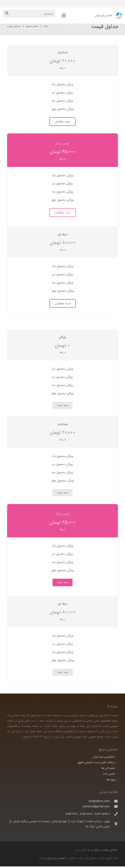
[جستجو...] (29, 14)
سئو (97, 851)
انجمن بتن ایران (56, 860)
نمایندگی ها (108, 770)
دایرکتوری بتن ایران (104, 758)
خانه (47, 28)
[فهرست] (64, 16)
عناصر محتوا (33, 28)
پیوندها (111, 781)
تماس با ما (109, 775)
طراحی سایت (109, 851)
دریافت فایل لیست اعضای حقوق (96, 764)
